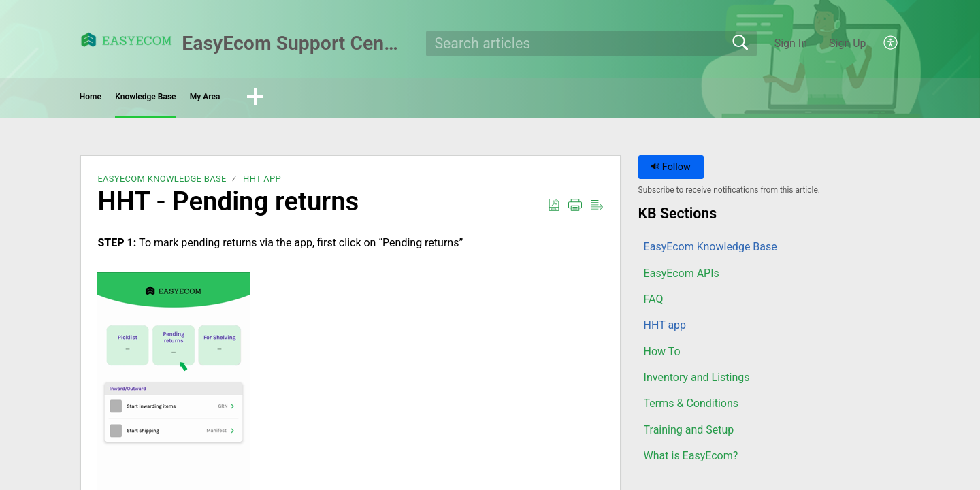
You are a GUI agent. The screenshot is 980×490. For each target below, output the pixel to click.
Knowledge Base (222, 99)
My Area (330, 99)
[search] (592, 44)
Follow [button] (671, 172)
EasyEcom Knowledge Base (162, 183)
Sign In (791, 43)
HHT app (262, 183)
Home (119, 99)
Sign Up (848, 43)
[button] (891, 44)
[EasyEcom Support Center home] (127, 40)
